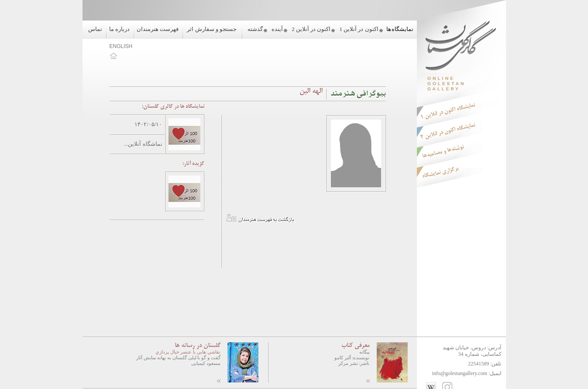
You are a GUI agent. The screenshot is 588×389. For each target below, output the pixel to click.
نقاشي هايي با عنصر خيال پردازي (188, 352)
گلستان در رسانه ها (198, 346)
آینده (277, 29)
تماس (95, 29)
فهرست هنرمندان (158, 29)
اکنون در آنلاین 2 (311, 29)
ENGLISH (121, 46)
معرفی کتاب (356, 346)
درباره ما (119, 29)
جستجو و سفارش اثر (212, 29)
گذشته (255, 29)
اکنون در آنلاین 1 (359, 29)
